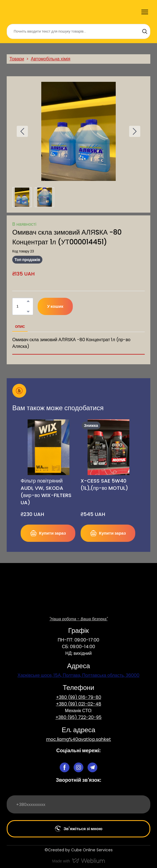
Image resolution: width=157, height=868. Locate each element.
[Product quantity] (21, 306)
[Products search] (78, 31)
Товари (17, 59)
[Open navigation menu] (145, 12)
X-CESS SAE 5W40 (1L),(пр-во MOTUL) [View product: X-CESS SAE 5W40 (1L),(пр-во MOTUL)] (104, 484)
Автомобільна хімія (50, 59)
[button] (145, 31)
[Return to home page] (20, 12)
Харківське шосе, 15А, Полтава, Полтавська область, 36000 (78, 675)
